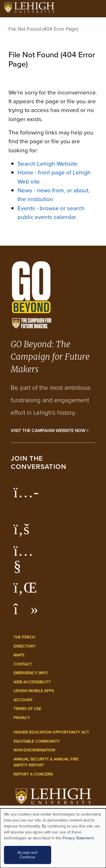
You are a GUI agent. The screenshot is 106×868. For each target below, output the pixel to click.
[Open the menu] (96, 9)
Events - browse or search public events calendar (51, 212)
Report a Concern (33, 774)
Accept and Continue (27, 855)
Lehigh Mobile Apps (34, 691)
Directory (25, 646)
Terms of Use (27, 709)
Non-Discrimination (34, 750)
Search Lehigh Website (47, 164)
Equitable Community (37, 741)
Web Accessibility (32, 682)
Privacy (22, 718)
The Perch (24, 637)
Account (23, 700)
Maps (19, 655)
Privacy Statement (78, 838)
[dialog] (53, 838)
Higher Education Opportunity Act (51, 732)
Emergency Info (31, 673)
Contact (23, 664)
